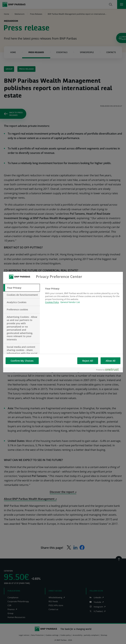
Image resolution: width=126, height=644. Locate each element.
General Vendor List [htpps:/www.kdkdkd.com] (70, 302)
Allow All (110, 361)
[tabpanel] (83, 297)
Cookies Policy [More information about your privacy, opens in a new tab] (52, 302)
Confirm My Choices (22, 361)
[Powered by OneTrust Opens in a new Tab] (109, 370)
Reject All (88, 361)
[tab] (21, 288)
